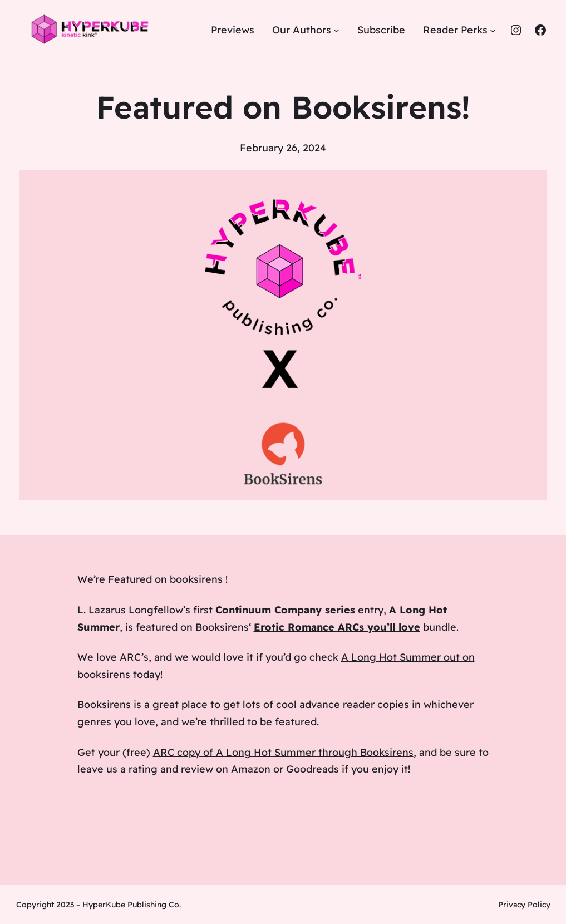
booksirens (196, 579)
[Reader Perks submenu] (493, 30)
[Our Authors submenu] (336, 30)
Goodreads (312, 769)
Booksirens (222, 627)
